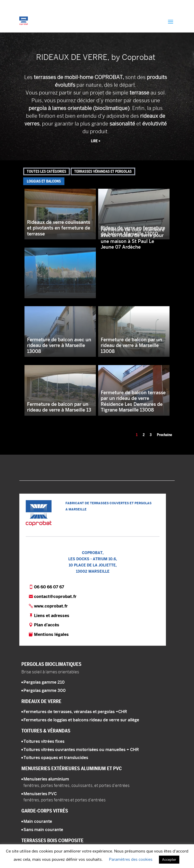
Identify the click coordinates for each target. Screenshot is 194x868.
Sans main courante (43, 830)
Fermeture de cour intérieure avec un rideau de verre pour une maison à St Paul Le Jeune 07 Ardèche (133, 238)
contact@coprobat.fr (55, 597)
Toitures (46, 731)
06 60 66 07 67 (49, 587)
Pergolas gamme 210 (44, 682)
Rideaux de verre (41, 701)
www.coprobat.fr (51, 606)
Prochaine (165, 435)
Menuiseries (72, 768)
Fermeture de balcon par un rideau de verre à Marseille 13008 (131, 345)
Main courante (38, 821)
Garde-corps (45, 811)
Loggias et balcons (44, 181)
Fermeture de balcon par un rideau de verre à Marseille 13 (59, 407)
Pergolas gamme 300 (45, 691)
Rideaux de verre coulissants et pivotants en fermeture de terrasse (59, 228)
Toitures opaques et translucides (56, 758)
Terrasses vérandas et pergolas (103, 171)
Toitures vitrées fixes (44, 741)
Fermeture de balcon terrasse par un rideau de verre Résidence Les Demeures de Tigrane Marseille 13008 (133, 401)
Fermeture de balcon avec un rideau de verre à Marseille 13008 (59, 345)
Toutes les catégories (47, 171)
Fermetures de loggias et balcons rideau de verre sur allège (81, 720)
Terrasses (52, 840)
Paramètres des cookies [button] (131, 859)
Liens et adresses (52, 616)
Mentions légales (51, 634)
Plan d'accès (47, 625)
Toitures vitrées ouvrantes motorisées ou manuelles (81, 750)
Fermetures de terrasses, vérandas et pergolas (75, 712)
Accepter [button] (169, 860)
